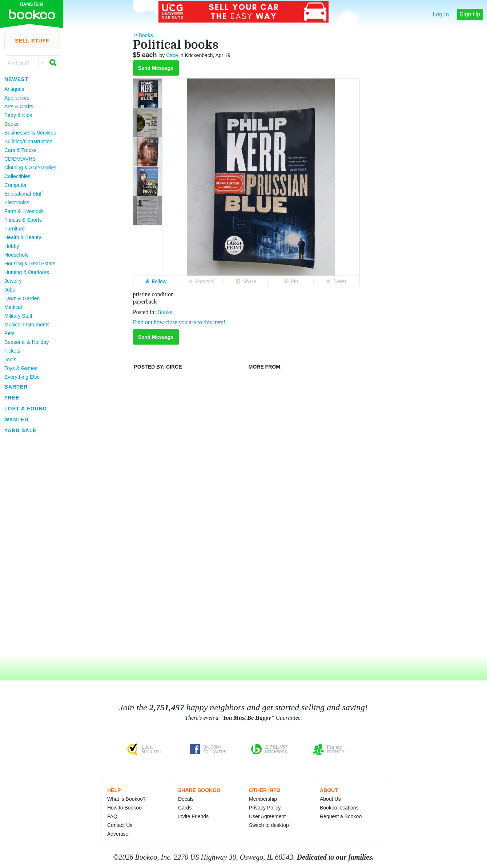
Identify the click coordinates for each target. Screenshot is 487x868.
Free (12, 398)
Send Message (156, 68)
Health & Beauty (23, 237)
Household (17, 255)
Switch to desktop (269, 825)
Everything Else (22, 377)
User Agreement (267, 816)
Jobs (10, 290)
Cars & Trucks (20, 150)
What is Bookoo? (126, 799)
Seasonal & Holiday (27, 342)
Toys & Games (21, 368)
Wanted (17, 419)
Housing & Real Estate (30, 264)
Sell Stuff (32, 41)
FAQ (112, 816)
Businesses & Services (30, 133)
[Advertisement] (29, 545)
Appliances (17, 98)
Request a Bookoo (341, 816)
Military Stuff (18, 316)
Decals (186, 799)
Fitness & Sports (23, 220)
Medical (13, 307)
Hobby (12, 246)
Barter (16, 387)
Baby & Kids (18, 115)
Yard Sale (21, 430)
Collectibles (17, 176)
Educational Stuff (24, 194)
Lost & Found (26, 409)
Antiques (14, 89)
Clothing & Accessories (30, 168)
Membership (263, 799)
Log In (441, 14)
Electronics (17, 202)
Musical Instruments (27, 325)
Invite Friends (193, 816)
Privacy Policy (265, 808)
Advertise (118, 834)
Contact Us (120, 825)
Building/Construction (28, 141)
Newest (16, 79)
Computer (15, 185)
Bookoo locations (339, 808)
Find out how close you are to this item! (179, 322)
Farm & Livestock (24, 211)
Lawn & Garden (22, 298)
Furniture (15, 229)
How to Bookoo (124, 808)
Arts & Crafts (19, 107)
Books (11, 124)
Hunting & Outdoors (27, 272)
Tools (10, 359)
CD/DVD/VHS (20, 159)
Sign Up (470, 14)
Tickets (12, 351)
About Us (330, 799)
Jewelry (13, 281)
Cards (185, 808)
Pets (9, 333)
